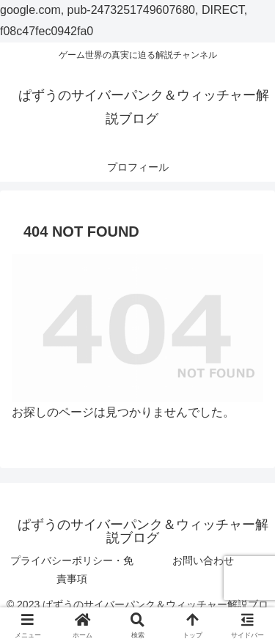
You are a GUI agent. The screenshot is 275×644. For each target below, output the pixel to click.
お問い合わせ (203, 560)
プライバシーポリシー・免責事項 (72, 570)
